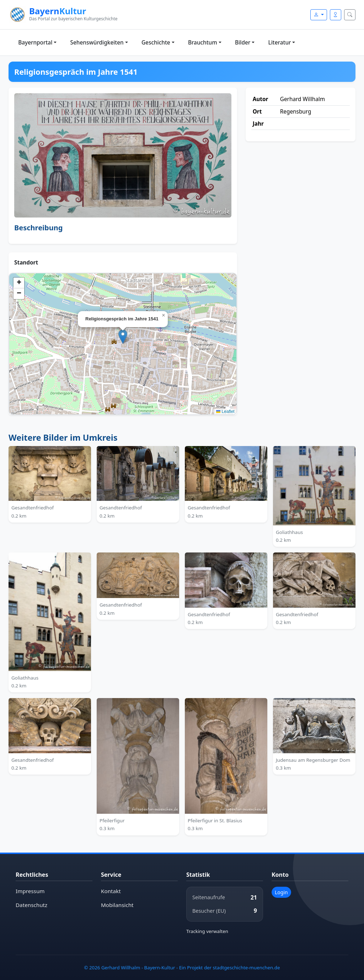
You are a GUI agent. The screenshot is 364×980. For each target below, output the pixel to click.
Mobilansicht (117, 905)
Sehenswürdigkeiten (97, 43)
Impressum (30, 891)
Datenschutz (32, 905)
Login (281, 892)
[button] (123, 337)
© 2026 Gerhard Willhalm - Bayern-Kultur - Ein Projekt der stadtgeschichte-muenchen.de (182, 967)
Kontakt (111, 891)
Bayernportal (35, 43)
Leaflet (225, 412)
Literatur (280, 43)
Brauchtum (203, 43)
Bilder (243, 43)
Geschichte (156, 43)
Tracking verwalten (207, 931)
